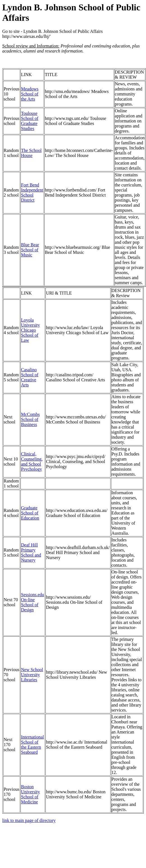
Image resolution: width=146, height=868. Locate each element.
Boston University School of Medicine (31, 794)
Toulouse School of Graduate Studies (30, 121)
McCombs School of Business (30, 419)
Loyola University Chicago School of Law (31, 330)
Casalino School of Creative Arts (30, 377)
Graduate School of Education (30, 513)
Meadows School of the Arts (30, 94)
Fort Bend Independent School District (32, 192)
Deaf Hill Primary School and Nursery (31, 553)
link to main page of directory (29, 820)
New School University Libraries (32, 675)
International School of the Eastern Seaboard (33, 745)
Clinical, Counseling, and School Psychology (32, 462)
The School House (31, 153)
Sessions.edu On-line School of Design (33, 602)
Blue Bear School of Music (30, 250)
